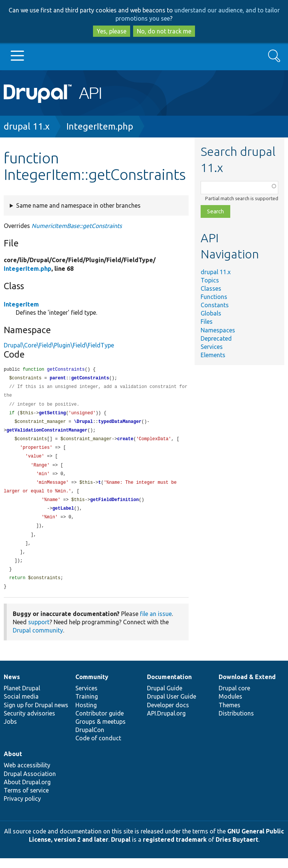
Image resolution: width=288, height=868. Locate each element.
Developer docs (168, 715)
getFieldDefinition (114, 506)
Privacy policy (22, 808)
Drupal (121, 849)
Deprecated (216, 338)
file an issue (156, 623)
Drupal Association (30, 783)
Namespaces (218, 330)
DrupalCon (90, 740)
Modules (230, 706)
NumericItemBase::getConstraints (77, 226)
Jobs (10, 731)
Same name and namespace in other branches (78, 205)
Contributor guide (100, 723)
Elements (213, 355)
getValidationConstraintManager (47, 433)
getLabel (63, 515)
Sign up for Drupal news (36, 715)
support (39, 632)
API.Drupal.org (166, 723)
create (125, 442)
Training (87, 706)
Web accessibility (27, 775)
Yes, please (112, 31)
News (12, 687)
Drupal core (234, 698)
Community (92, 687)
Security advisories (29, 723)
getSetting (52, 415)
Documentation (169, 687)
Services (212, 347)
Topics (210, 280)
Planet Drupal (22, 698)
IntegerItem (21, 304)
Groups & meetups (100, 731)
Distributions (236, 723)
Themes (229, 715)
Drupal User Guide (172, 706)
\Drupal (83, 424)
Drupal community (38, 640)
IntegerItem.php (100, 126)
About (13, 764)
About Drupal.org (27, 792)
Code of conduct (98, 748)
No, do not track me (164, 31)
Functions (214, 297)
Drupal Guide (165, 698)
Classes (211, 288)
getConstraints (90, 379)
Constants (215, 305)
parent (58, 379)
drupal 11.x (27, 126)
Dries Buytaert (237, 849)
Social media (21, 706)
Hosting (86, 715)
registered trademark (175, 849)
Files (207, 322)
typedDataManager (120, 424)
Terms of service (26, 800)
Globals (211, 313)
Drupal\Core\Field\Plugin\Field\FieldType (59, 345)
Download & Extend (247, 687)
